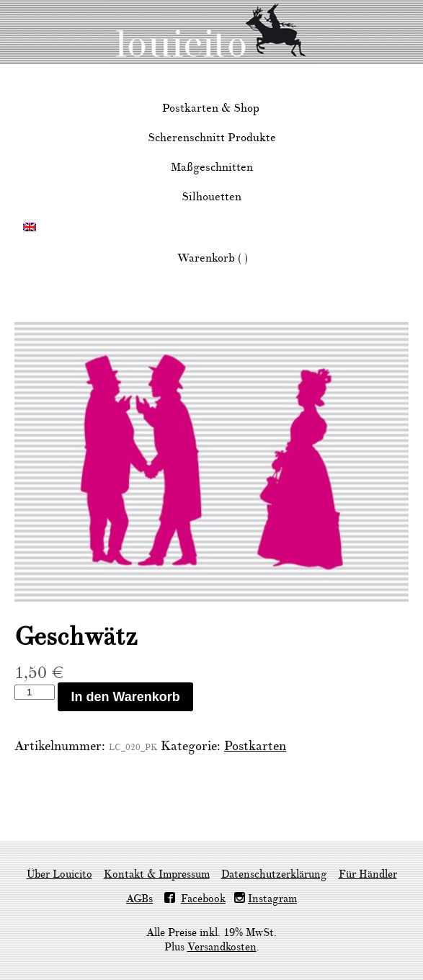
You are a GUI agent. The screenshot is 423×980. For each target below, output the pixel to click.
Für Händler (368, 874)
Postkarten (255, 746)
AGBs (139, 899)
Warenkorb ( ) (213, 258)
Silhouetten (211, 197)
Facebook (203, 899)
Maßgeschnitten (212, 167)
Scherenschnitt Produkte (212, 138)
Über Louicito (59, 874)
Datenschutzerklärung (274, 874)
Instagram (272, 899)
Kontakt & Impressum (157, 874)
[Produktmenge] (35, 692)
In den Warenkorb (125, 697)
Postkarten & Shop (211, 108)
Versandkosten (222, 947)
